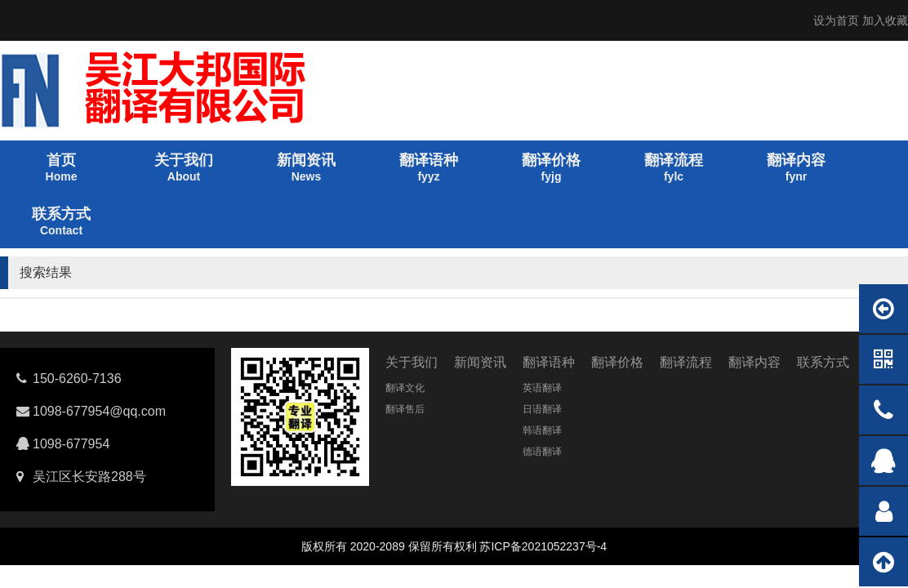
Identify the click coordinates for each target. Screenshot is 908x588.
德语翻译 (542, 452)
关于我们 (412, 362)
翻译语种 (549, 362)
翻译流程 (686, 362)
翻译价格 (617, 362)
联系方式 (823, 362)
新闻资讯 (480, 362)
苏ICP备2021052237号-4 (543, 546)
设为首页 (836, 20)
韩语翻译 (542, 430)
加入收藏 (885, 20)
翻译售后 (405, 409)
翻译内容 (754, 362)
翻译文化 (405, 388)
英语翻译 (542, 388)
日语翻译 (542, 409)
